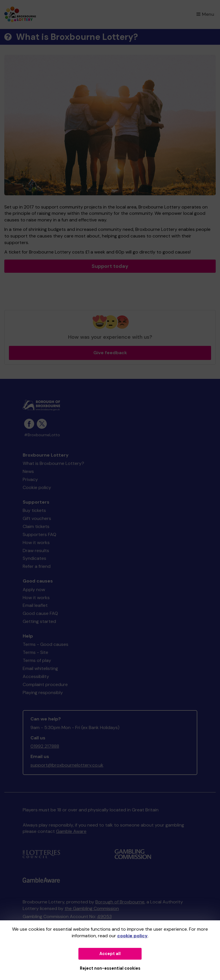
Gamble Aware (71, 831)
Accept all (110, 954)
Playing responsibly (43, 692)
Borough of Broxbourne (120, 902)
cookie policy (132, 936)
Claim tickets (36, 526)
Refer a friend (37, 566)
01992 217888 (45, 746)
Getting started (39, 621)
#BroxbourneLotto (42, 435)
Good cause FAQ (40, 613)
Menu (205, 14)
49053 (104, 916)
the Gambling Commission (92, 908)
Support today (110, 266)
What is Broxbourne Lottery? (53, 463)
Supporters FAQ (39, 534)
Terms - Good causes (46, 644)
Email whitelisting (40, 668)
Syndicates (34, 558)
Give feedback (110, 353)
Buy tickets (34, 510)
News (28, 471)
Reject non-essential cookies (110, 968)
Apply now (34, 590)
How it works (36, 542)
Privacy (30, 479)
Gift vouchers (37, 518)
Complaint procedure (45, 684)
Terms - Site (35, 652)
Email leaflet (35, 605)
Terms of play (37, 660)
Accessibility (36, 676)
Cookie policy (37, 487)
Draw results (36, 551)
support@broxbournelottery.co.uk (67, 765)
